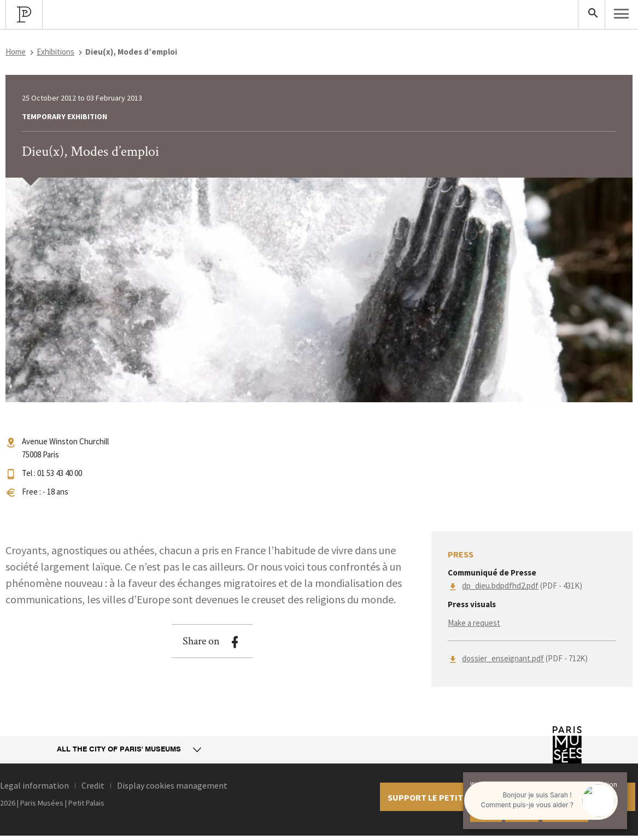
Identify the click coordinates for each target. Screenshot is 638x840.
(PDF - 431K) (522, 586)
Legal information (34, 785)
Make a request (474, 623)
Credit (93, 785)
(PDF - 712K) (525, 658)
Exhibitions (55, 52)
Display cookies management (172, 785)
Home (16, 52)
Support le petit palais (440, 797)
